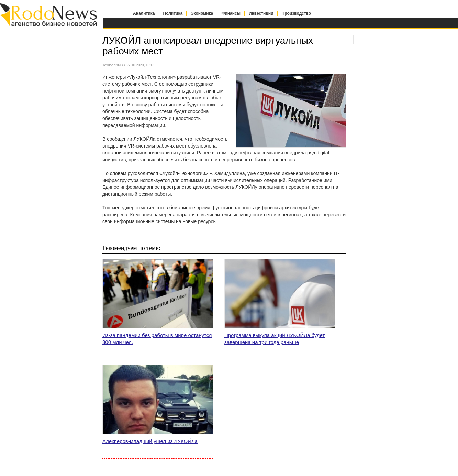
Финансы (231, 13)
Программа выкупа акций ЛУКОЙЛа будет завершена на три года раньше (275, 339)
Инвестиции (261, 13)
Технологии (111, 65)
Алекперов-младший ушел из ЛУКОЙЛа (150, 441)
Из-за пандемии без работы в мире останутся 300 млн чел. (157, 339)
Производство (297, 13)
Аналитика (144, 13)
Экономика (202, 13)
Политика (173, 13)
